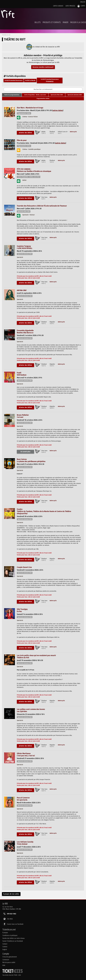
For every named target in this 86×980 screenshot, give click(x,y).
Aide (4, 965)
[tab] (12, 95)
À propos (5, 933)
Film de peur (22, 140)
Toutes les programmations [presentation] (12, 95)
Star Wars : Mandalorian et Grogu (30, 108)
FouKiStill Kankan (22, 374)
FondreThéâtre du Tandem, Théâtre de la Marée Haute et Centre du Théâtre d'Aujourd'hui (44, 511)
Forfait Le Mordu (30, 80)
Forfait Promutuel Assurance (14, 80)
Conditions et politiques (10, 935)
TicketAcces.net (6, 35)
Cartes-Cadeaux (58, 6)
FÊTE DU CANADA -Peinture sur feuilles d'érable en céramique (34, 170)
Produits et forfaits (52, 22)
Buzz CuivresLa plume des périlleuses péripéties (31, 460)
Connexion (6, 960)
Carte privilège (70, 6)
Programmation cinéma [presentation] (43, 99)
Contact (5, 944)
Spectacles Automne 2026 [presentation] (75, 95)
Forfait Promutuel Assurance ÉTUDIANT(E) (50, 80)
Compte (81, 6)
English (83, 2)
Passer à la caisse (78, 22)
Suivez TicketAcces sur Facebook (13, 941)
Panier (65, 23)
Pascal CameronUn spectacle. (23, 799)
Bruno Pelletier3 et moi (23, 416)
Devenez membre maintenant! (43, 67)
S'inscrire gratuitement (10, 957)
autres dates (58, 110)
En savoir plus (25, 452)
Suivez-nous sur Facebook (15, 924)
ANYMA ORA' (22, 290)
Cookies (5, 947)
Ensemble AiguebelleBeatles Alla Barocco (25, 332)
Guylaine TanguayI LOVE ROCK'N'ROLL (25, 247)
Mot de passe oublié (9, 962)
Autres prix (73, 132)
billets (38, 22)
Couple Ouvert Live (24, 567)
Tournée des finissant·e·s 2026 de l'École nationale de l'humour (42, 206)
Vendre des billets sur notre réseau (14, 938)
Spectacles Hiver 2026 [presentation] (57, 95)
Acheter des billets (25, 133)
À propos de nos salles (11, 894)
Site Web (10, 919)
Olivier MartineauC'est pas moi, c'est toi (26, 755)
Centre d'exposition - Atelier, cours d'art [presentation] (35, 95)
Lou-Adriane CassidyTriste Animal (25, 843)
